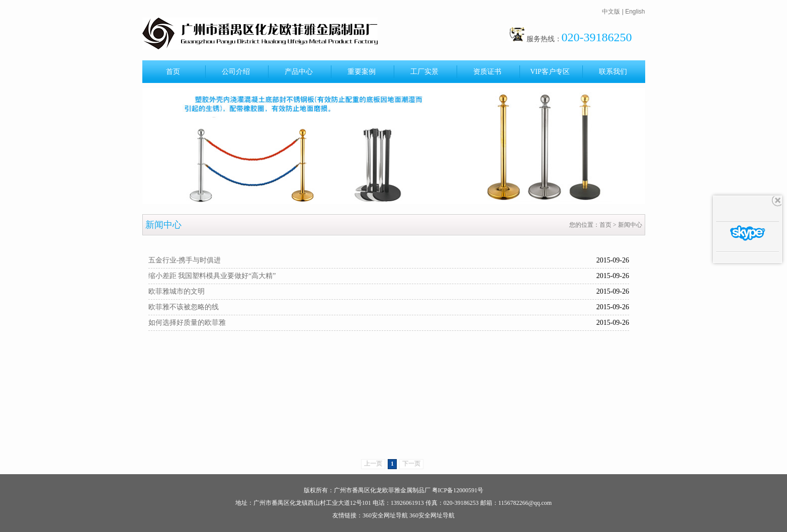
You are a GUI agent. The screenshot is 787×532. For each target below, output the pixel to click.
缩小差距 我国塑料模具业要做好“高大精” (212, 276)
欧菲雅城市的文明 (177, 291)
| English (634, 12)
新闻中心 (630, 225)
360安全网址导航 (385, 515)
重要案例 (362, 72)
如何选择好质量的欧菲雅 (187, 323)
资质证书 (487, 72)
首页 (173, 72)
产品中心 (299, 72)
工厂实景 (424, 72)
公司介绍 (236, 72)
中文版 (611, 12)
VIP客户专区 (550, 72)
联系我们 (613, 72)
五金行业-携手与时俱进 (185, 260)
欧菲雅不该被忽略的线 (184, 307)
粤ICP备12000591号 (458, 490)
